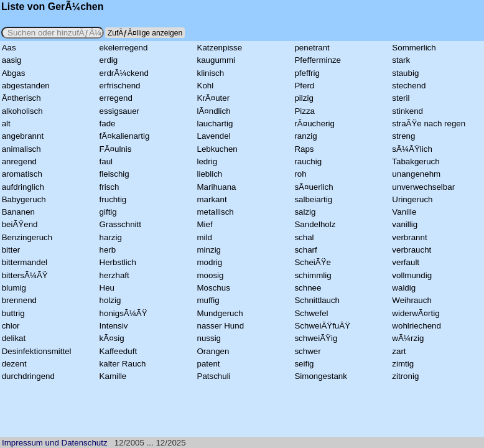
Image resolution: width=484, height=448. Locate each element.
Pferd (304, 86)
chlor (11, 326)
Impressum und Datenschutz (55, 443)
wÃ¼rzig (408, 338)
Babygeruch (24, 199)
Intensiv (114, 326)
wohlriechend (417, 326)
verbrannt (409, 237)
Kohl (206, 86)
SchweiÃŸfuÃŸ (322, 326)
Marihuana (217, 187)
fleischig (114, 174)
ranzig (305, 136)
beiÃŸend (20, 224)
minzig (209, 250)
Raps (304, 149)
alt (6, 124)
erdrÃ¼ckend (124, 73)
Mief (205, 224)
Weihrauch (412, 300)
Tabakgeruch (416, 161)
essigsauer (119, 111)
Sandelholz (315, 224)
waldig (404, 288)
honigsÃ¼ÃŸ (123, 313)
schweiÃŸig (316, 338)
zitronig (405, 376)
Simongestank (320, 376)
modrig (210, 262)
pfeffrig (307, 73)
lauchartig (215, 124)
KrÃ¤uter (214, 98)
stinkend (407, 111)
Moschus (214, 288)
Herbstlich (118, 262)
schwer (307, 351)
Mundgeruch (220, 313)
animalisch (21, 149)
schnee (308, 288)
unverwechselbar (423, 187)
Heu (107, 288)
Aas (9, 48)
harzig (111, 237)
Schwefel (311, 313)
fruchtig (113, 199)
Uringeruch (412, 199)
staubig (405, 73)
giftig (108, 212)
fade (108, 124)
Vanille (404, 212)
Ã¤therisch (21, 98)
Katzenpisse (220, 48)
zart (399, 351)
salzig (305, 212)
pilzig (304, 98)
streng (403, 136)
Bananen (18, 212)
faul (106, 161)
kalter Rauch (123, 364)
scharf (305, 250)
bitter (11, 250)
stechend (409, 86)
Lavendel (214, 136)
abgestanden (26, 86)
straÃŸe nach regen (429, 124)
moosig (211, 275)
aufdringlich (23, 187)
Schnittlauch (317, 300)
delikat (14, 338)
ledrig (207, 161)
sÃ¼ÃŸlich (412, 149)
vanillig (405, 224)
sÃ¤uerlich (314, 187)
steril (401, 98)
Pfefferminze (318, 60)
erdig (109, 60)
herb (108, 250)
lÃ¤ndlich (214, 111)
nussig (209, 338)
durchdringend (28, 376)
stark (401, 60)
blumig (14, 288)
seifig (304, 364)
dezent (14, 364)
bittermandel (25, 262)
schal (304, 237)
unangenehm (416, 174)
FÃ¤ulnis (116, 149)
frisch (109, 187)
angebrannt (23, 136)
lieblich (210, 174)
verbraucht (412, 250)
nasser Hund (221, 326)
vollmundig (412, 275)
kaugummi (216, 60)
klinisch (211, 73)
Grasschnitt (120, 224)
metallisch (216, 212)
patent (209, 364)
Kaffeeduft (119, 351)
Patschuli (214, 376)
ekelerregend (124, 48)
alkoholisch (22, 111)
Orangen (213, 351)
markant (212, 199)
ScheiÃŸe (313, 262)
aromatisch (22, 174)
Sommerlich (414, 48)
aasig (12, 60)
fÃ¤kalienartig (125, 136)
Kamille (113, 376)
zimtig (403, 364)
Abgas (14, 73)
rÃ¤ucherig (314, 124)
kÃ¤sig (112, 338)
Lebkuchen (217, 149)
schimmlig (313, 275)
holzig (110, 300)
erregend (116, 98)
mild (205, 237)
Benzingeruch (27, 237)
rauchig (308, 161)
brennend (19, 300)
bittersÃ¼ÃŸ (25, 275)
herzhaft (114, 275)
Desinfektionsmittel (37, 351)
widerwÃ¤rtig (416, 313)
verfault (406, 262)
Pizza (305, 111)
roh (300, 174)
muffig (208, 300)
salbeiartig (313, 199)
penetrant (312, 48)
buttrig (13, 313)
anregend (19, 161)
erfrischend (120, 86)
